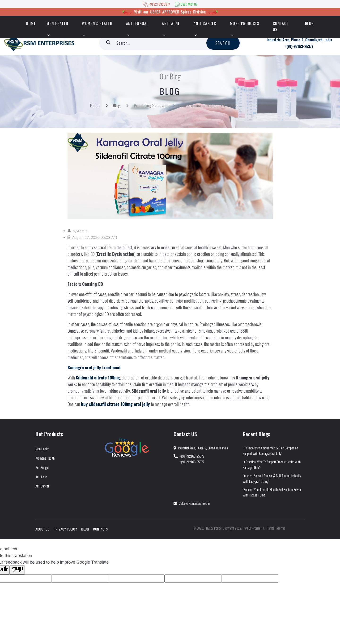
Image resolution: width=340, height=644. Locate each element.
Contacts (100, 529)
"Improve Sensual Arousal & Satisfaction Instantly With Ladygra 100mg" (272, 478)
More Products (245, 23)
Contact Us (281, 26)
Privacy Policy (65, 529)
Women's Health (97, 23)
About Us (42, 529)
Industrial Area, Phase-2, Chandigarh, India (299, 40)
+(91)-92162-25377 (192, 456)
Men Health (57, 23)
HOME (31, 23)
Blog (310, 23)
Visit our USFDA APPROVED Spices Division (170, 12)
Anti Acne (171, 23)
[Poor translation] (17, 570)
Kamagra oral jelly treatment (94, 367)
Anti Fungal (137, 23)
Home (95, 105)
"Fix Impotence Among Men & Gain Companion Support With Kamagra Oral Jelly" (270, 450)
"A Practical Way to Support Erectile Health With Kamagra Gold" (272, 464)
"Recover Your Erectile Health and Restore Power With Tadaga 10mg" (272, 492)
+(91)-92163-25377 (299, 46)
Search (223, 43)
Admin (82, 231)
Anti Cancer (205, 23)
